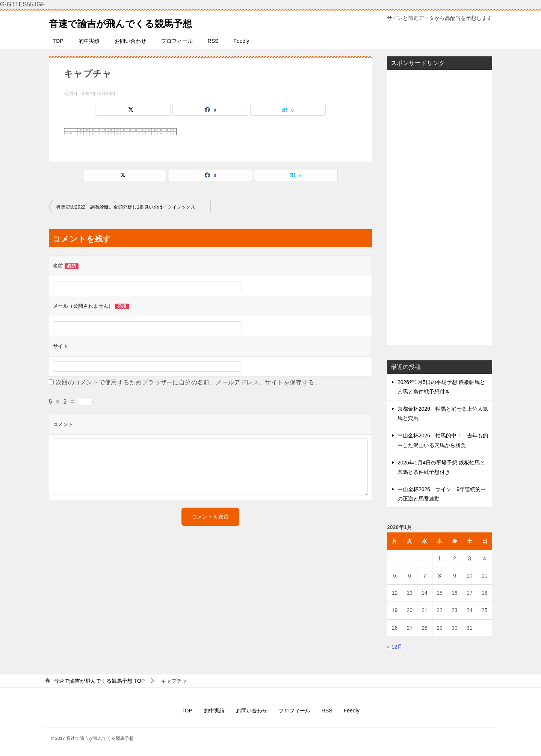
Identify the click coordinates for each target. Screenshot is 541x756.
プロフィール (177, 41)
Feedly (241, 41)
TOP (58, 41)
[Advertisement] (440, 207)
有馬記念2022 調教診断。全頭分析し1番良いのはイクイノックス (126, 207)
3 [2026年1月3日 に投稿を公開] (470, 558)
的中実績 (89, 41)
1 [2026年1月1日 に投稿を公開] (440, 558)
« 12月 (395, 647)
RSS (213, 41)
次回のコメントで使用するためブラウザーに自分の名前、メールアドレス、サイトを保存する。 (188, 382)
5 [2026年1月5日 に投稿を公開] (395, 576)
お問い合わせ (130, 41)
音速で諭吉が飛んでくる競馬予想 (134, 22)
